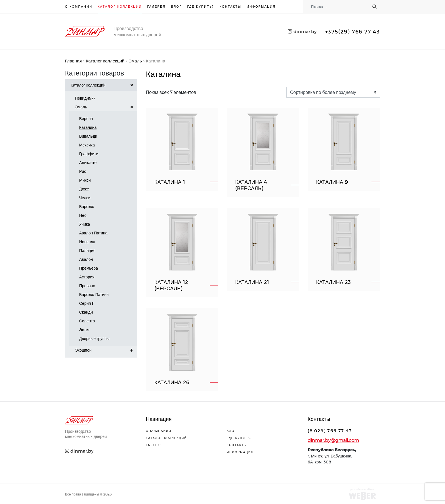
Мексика (87, 145)
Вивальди (88, 136)
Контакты (231, 6)
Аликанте (88, 162)
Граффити (89, 154)
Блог (177, 6)
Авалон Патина (93, 233)
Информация (261, 6)
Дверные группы (94, 338)
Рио (83, 171)
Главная (73, 61)
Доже (84, 189)
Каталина (88, 127)
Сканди (86, 312)
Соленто (87, 321)
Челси (85, 198)
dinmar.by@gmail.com (333, 440)
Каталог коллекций (120, 6)
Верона (86, 118)
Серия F (87, 303)
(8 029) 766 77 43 (330, 430)
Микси (85, 180)
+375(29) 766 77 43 (353, 31)
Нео (83, 215)
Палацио (87, 250)
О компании (79, 6)
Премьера (89, 268)
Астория (87, 277)
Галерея (157, 6)
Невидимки (85, 98)
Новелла (87, 242)
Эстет (84, 330)
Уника (85, 224)
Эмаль (135, 61)
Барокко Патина (94, 294)
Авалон (86, 259)
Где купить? (201, 6)
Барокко (87, 206)
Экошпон (106, 350)
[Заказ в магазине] (333, 92)
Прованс (87, 286)
